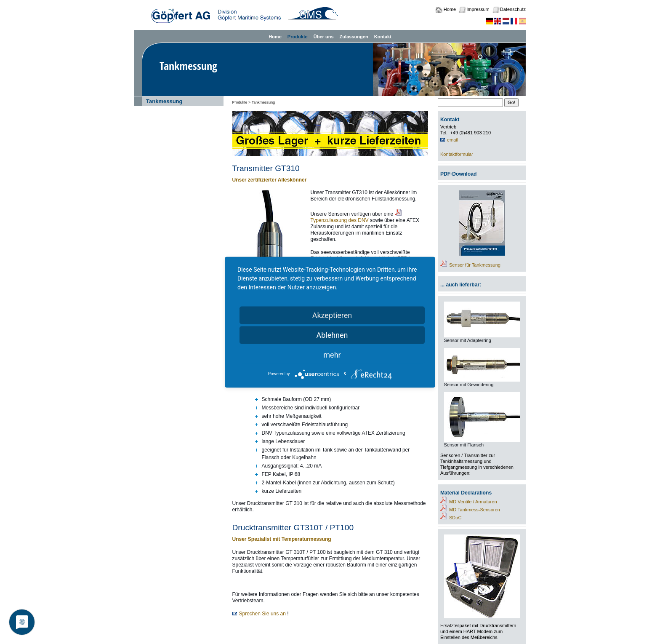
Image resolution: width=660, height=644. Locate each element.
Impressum (478, 9)
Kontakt (383, 37)
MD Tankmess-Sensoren (475, 510)
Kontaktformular (457, 154)
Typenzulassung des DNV (340, 220)
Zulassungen (354, 37)
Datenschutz (513, 9)
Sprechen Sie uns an (262, 614)
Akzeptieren (332, 315)
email (452, 140)
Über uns (324, 37)
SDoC (455, 518)
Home (450, 9)
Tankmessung (164, 101)
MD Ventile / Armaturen (473, 502)
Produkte (298, 37)
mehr (332, 354)
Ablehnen (332, 335)
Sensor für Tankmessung (475, 265)
